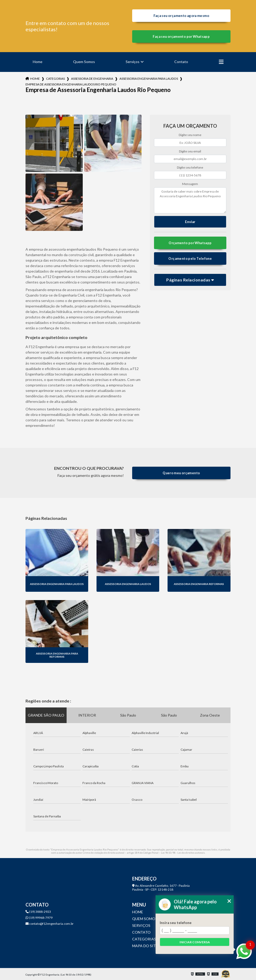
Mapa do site (145, 946)
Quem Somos (84, 62)
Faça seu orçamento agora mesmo (181, 16)
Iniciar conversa (195, 942)
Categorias (55, 79)
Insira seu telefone (176, 923)
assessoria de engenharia (92, 79)
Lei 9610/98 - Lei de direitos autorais (183, 853)
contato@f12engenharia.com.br (50, 924)
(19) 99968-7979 (39, 918)
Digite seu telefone (190, 167)
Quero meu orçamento (181, 473)
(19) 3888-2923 (38, 912)
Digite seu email (190, 151)
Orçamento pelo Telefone (190, 258)
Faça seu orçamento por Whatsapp (181, 36)
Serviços (133, 62)
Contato (181, 62)
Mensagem (190, 184)
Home (38, 62)
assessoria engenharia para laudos (149, 79)
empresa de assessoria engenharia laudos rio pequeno (71, 84)
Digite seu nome (190, 135)
